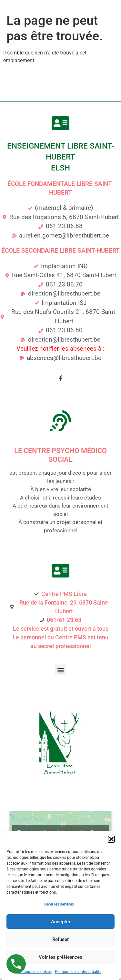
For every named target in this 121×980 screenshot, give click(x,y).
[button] (111, 839)
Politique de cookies (34, 972)
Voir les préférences (60, 957)
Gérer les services (59, 904)
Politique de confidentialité (78, 972)
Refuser (60, 939)
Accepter (61, 922)
